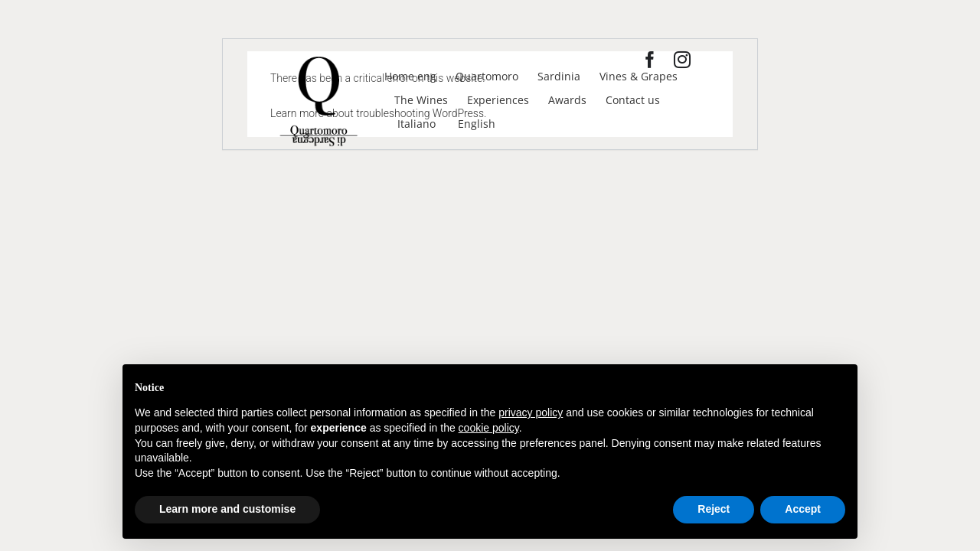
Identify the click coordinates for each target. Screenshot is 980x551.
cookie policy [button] (489, 428)
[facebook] (650, 60)
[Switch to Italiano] (415, 124)
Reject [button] (714, 509)
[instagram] (682, 60)
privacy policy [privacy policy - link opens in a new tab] (531, 412)
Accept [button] (803, 509)
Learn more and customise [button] (227, 509)
